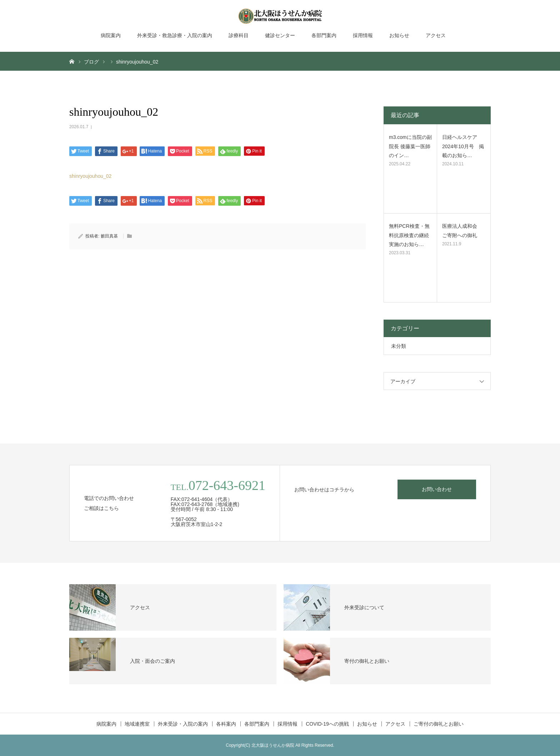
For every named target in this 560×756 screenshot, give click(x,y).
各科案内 (226, 724)
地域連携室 (137, 724)
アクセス (436, 35)
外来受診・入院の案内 (183, 724)
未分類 (399, 346)
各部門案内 (324, 35)
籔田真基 (109, 236)
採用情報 (363, 35)
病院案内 (111, 35)
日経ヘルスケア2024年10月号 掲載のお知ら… (463, 146)
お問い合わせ (437, 489)
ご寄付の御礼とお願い (439, 724)
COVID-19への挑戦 (327, 724)
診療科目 (239, 35)
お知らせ (399, 35)
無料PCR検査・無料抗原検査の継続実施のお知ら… (409, 235)
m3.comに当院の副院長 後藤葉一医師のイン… (410, 146)
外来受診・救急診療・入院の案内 (175, 35)
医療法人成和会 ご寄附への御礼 (462, 231)
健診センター (280, 35)
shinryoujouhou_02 (90, 176)
